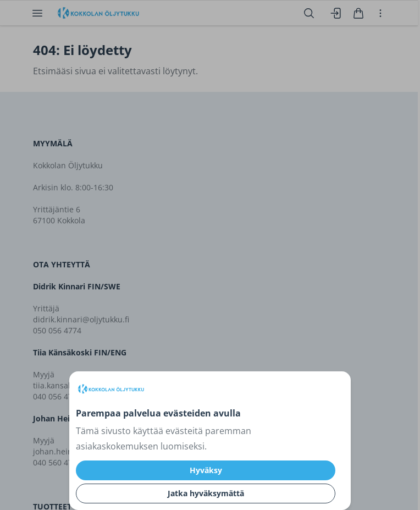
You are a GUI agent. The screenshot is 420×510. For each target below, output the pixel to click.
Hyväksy (206, 470)
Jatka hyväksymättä (206, 493)
